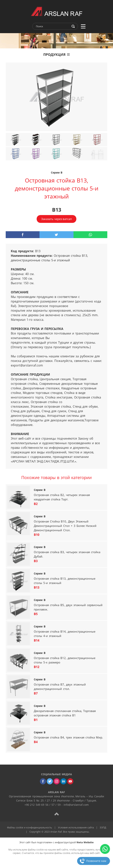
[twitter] (56, 235)
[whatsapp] (90, 235)
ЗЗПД (103, 827)
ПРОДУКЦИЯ (56, 54)
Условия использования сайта (76, 827)
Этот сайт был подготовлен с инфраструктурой (56, 842)
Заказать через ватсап (56, 219)
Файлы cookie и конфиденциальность (30, 827)
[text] (53, 26)
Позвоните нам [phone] (96, 861)
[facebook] (23, 235)
